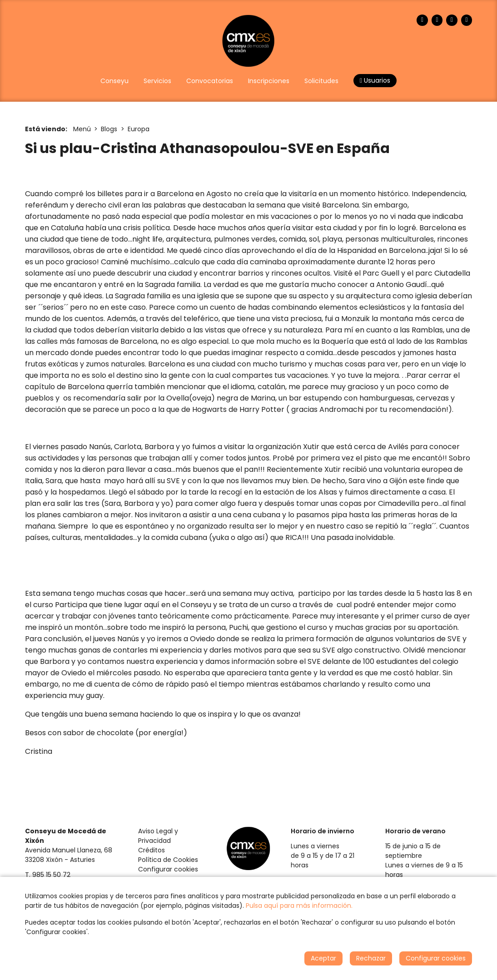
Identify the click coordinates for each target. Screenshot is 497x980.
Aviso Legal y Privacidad (158, 836)
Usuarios (375, 80)
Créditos (152, 850)
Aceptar (323, 958)
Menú (82, 129)
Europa (139, 129)
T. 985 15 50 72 (48, 875)
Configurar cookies (168, 869)
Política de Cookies (168, 860)
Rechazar (371, 958)
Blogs (109, 129)
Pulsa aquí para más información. (299, 906)
